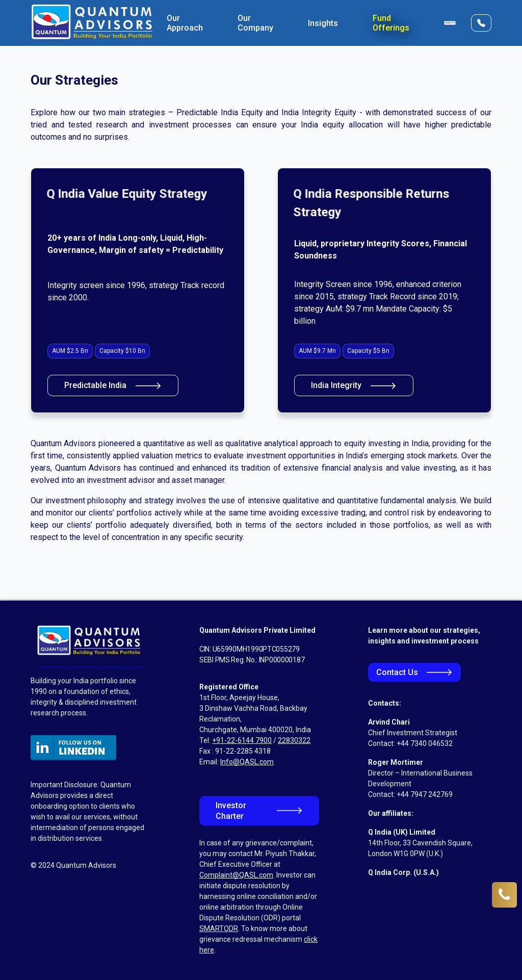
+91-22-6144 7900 (242, 740)
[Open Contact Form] (481, 23)
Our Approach (185, 23)
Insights (323, 23)
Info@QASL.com (247, 762)
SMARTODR (219, 929)
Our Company (255, 23)
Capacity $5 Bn (368, 351)
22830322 (294, 740)
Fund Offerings (391, 23)
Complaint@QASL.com (236, 875)
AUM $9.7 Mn (317, 351)
